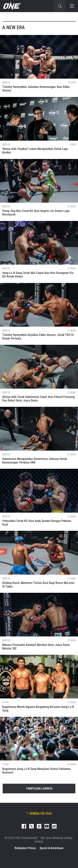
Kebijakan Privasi (25, 848)
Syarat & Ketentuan (52, 848)
